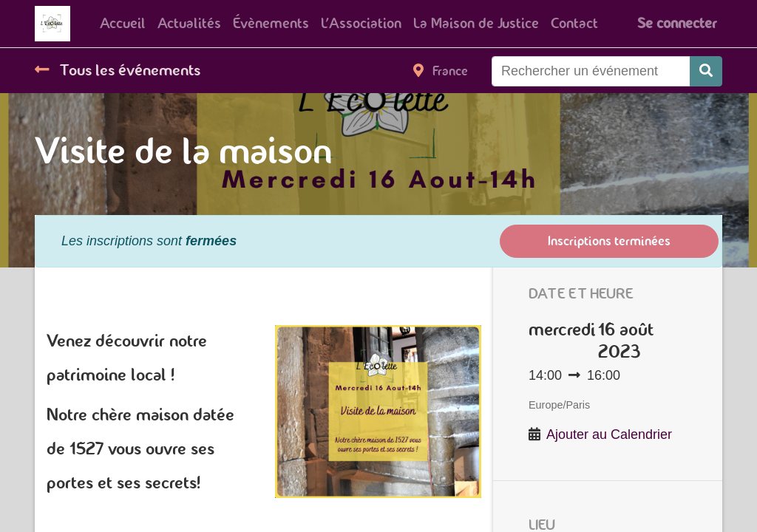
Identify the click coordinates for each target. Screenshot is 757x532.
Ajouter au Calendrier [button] (609, 434)
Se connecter (677, 23)
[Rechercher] (706, 71)
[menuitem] (123, 24)
